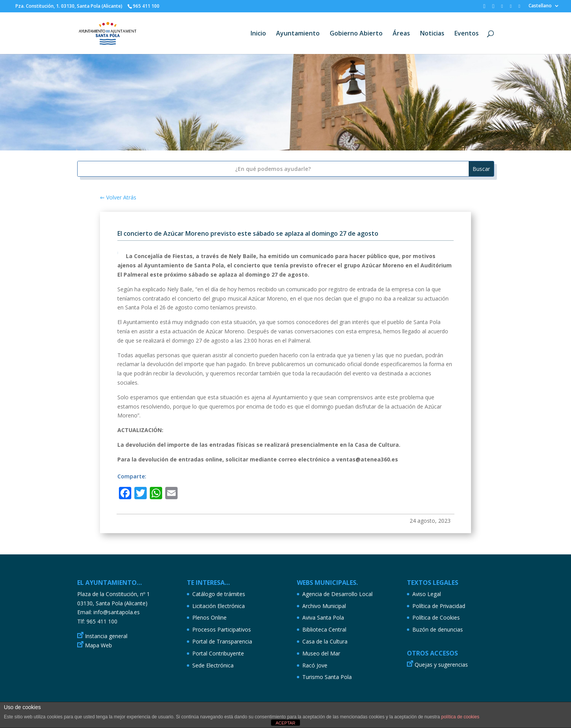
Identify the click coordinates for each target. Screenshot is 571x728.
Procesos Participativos (222, 629)
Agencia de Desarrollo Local (337, 594)
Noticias (432, 34)
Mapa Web (98, 645)
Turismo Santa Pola (327, 677)
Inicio (258, 34)
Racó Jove (315, 665)
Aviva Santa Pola (323, 617)
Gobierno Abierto (356, 34)
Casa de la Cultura (325, 641)
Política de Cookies (436, 617)
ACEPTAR (285, 723)
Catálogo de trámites (219, 594)
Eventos (467, 34)
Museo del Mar (321, 653)
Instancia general (106, 636)
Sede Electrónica (213, 665)
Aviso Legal (427, 594)
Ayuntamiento (298, 34)
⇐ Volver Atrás (118, 197)
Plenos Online (209, 617)
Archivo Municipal (324, 606)
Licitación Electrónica (219, 606)
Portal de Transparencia (222, 641)
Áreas (401, 34)
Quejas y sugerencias (441, 665)
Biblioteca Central (324, 629)
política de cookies (460, 717)
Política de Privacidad (439, 606)
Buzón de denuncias (438, 629)
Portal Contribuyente (218, 653)
